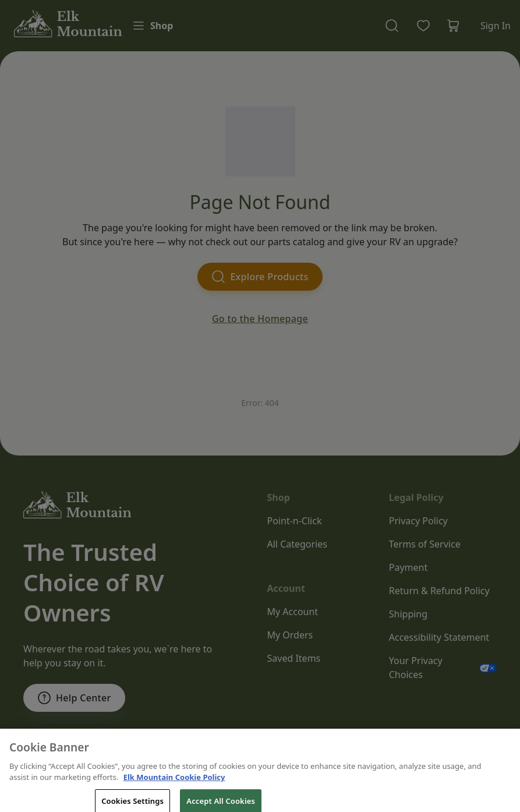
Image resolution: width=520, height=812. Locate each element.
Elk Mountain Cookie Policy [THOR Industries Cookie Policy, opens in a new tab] (174, 792)
